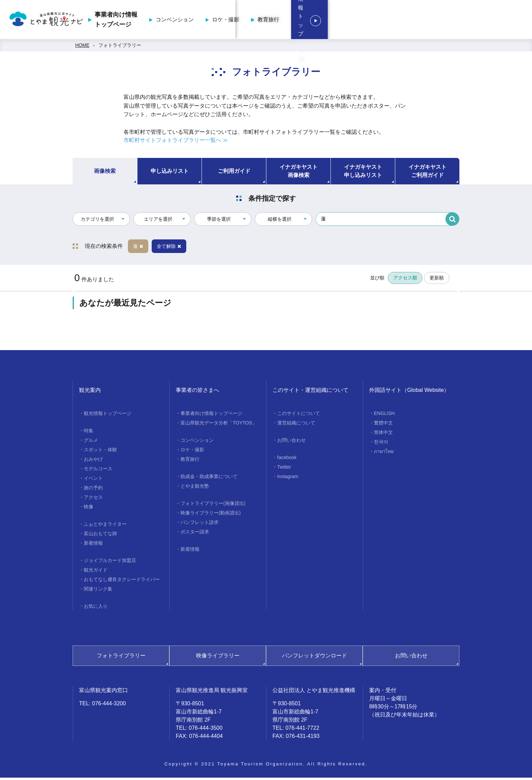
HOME (82, 48)
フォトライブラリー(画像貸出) (213, 505)
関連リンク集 (98, 591)
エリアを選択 (158, 221)
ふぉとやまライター (105, 526)
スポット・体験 (100, 452)
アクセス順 (405, 280)
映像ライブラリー (218, 658)
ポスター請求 (195, 534)
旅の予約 (93, 490)
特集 (89, 433)
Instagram (288, 478)
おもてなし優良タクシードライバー (122, 581)
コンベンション (321, 21)
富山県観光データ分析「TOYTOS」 (219, 425)
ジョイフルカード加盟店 (110, 562)
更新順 (437, 280)
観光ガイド (96, 572)
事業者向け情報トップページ (262, 21)
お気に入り (96, 608)
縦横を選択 (280, 221)
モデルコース (98, 471)
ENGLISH (384, 415)
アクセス (93, 499)
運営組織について (296, 425)
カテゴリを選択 (97, 221)
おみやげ (93, 461)
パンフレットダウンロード (315, 658)
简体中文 (383, 434)
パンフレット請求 (199, 524)
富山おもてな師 (100, 536)
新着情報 (93, 545)
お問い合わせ (291, 442)
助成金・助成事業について (209, 478)
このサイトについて (299, 415)
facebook (287, 459)
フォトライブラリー (120, 48)
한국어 (381, 444)
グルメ (91, 442)
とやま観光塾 (195, 488)
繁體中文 (383, 425)
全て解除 (169, 248)
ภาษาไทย (384, 453)
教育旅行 (414, 21)
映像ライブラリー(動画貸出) (211, 515)
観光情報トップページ (484, 21)
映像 (89, 509)
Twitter (284, 469)
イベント (93, 480)
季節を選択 (219, 221)
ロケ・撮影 (372, 21)
